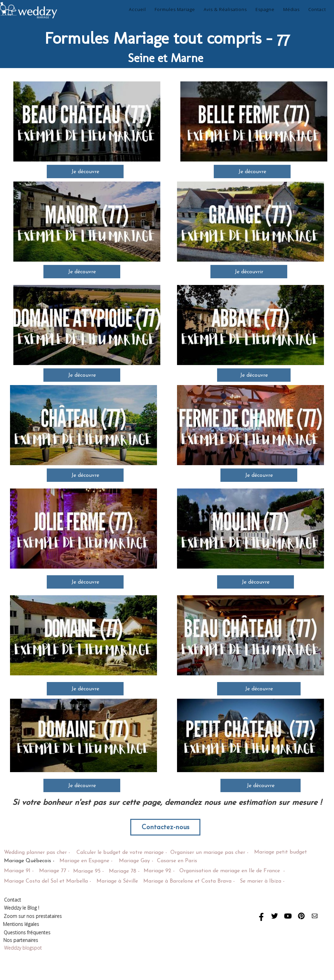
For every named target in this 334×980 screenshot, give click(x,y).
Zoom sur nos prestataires (33, 916)
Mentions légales (21, 924)
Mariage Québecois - (29, 861)
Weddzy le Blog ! (22, 908)
